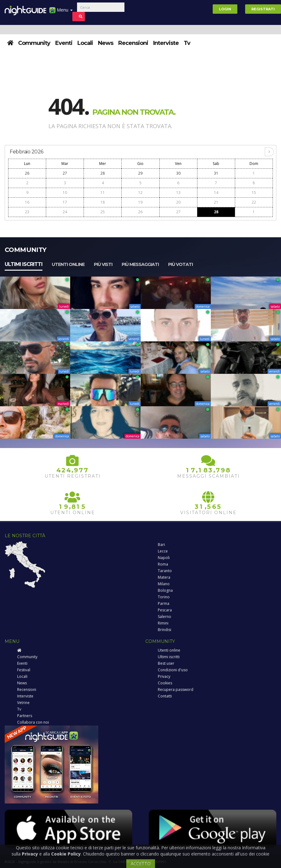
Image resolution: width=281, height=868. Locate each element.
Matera (164, 577)
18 (103, 202)
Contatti (165, 696)
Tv (187, 43)
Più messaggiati (140, 264)
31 (216, 173)
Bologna (165, 590)
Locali (85, 43)
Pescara (165, 610)
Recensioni (133, 43)
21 (216, 202)
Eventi (64, 43)
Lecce (163, 551)
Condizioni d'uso (173, 670)
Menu (61, 12)
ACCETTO (141, 863)
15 (254, 193)
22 (254, 202)
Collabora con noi (33, 722)
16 (27, 202)
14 (216, 193)
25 (103, 212)
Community (34, 43)
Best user (166, 663)
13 (178, 193)
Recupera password (176, 690)
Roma (163, 564)
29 (140, 173)
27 (65, 173)
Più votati (180, 264)
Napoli (164, 558)
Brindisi (165, 630)
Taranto (165, 571)
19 (140, 202)
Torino (164, 597)
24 (65, 212)
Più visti (103, 264)
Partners (25, 716)
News (106, 43)
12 (140, 193)
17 (65, 202)
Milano (164, 584)
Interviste (166, 43)
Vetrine (23, 703)
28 (103, 173)
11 (103, 193)
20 (178, 202)
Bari (161, 545)
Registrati (263, 9)
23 (27, 212)
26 (27, 173)
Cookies (165, 683)
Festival (24, 670)
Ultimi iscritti (24, 264)
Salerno (165, 617)
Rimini (163, 623)
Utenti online (68, 264)
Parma (164, 603)
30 (178, 173)
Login (225, 9)
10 (65, 193)
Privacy (164, 676)
